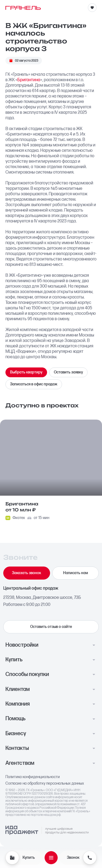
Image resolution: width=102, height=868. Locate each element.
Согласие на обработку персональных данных (45, 784)
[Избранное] (92, 8)
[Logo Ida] (47, 831)
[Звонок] (90, 858)
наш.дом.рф (52, 815)
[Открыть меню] (51, 858)
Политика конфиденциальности (33, 777)
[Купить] (12, 858)
